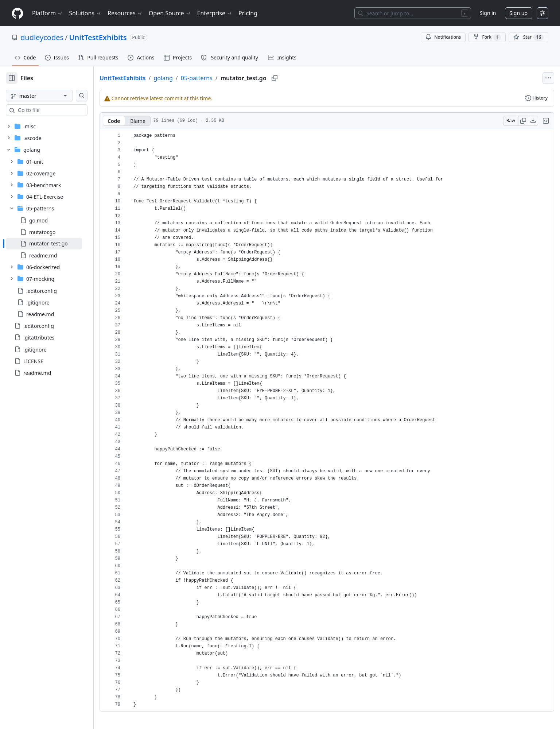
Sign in (488, 13)
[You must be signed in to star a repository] (528, 37)
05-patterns (220, 78)
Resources (125, 13)
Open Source (170, 13)
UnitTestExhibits (98, 37)
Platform (48, 13)
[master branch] (51, 96)
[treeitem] (56, 244)
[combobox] (61, 110)
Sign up (519, 13)
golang (186, 78)
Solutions (85, 13)
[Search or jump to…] (413, 13)
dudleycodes (42, 37)
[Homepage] (17, 13)
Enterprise (215, 13)
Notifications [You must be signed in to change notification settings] (443, 37)
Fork (487, 37)
